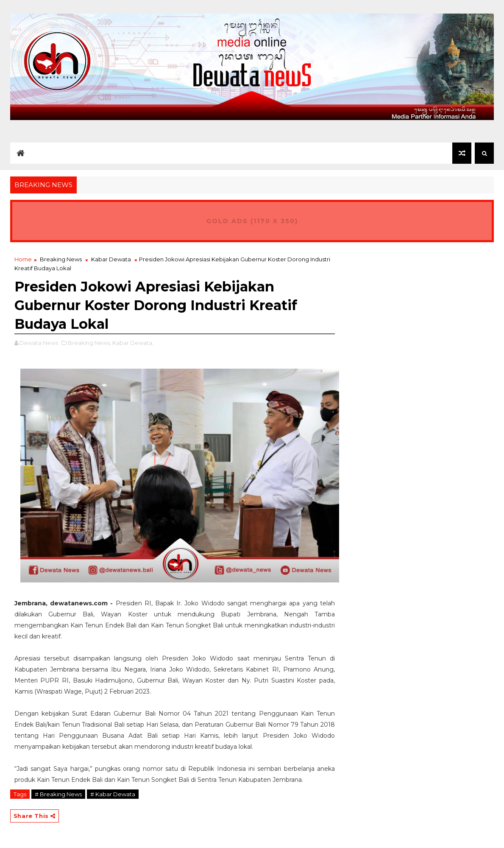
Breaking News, (89, 343)
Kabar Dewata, (133, 343)
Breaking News (61, 259)
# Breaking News (58, 794)
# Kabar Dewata (113, 794)
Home (23, 259)
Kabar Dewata (111, 259)
